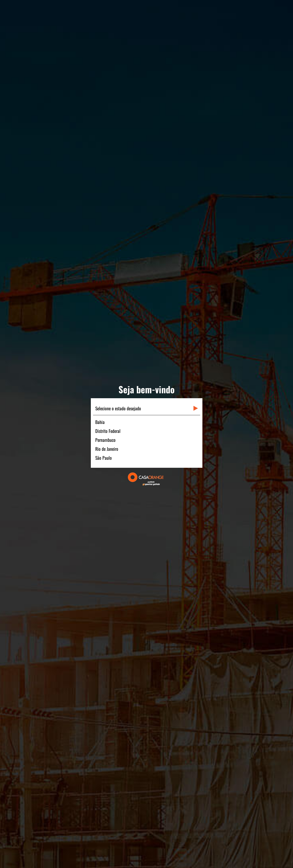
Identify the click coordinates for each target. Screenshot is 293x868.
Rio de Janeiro (107, 449)
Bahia (100, 422)
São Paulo (104, 458)
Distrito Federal (108, 431)
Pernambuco (105, 440)
